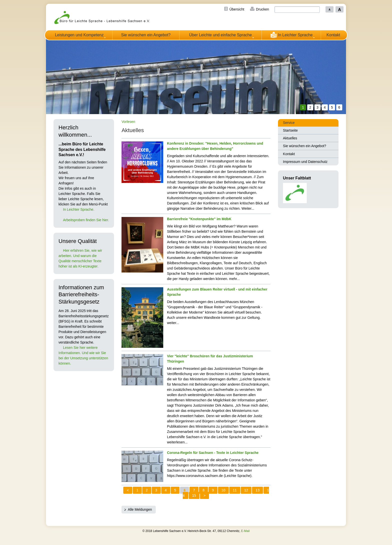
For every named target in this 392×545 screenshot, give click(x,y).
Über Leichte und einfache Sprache (221, 35)
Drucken (262, 9)
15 (194, 495)
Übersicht (237, 9)
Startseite (290, 130)
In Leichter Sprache (291, 35)
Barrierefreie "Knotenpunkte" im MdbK (199, 219)
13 (257, 490)
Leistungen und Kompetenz (79, 35)
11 (235, 490)
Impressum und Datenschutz (305, 162)
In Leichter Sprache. (79, 209)
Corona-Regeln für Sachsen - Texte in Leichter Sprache (213, 453)
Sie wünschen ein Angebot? (146, 35)
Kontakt (333, 35)
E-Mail (245, 531)
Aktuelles (290, 138)
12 (246, 490)
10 (223, 490)
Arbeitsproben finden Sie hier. (86, 220)
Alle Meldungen (140, 509)
